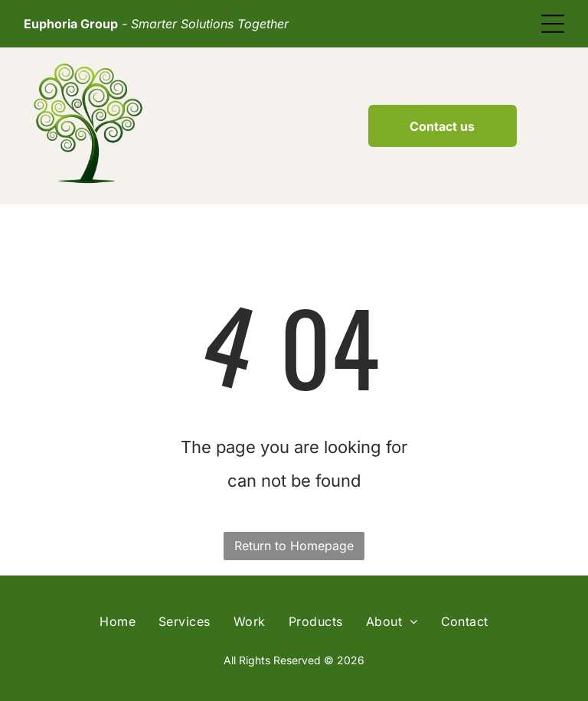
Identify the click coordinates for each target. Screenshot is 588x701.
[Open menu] (553, 24)
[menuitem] (118, 621)
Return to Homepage (294, 546)
